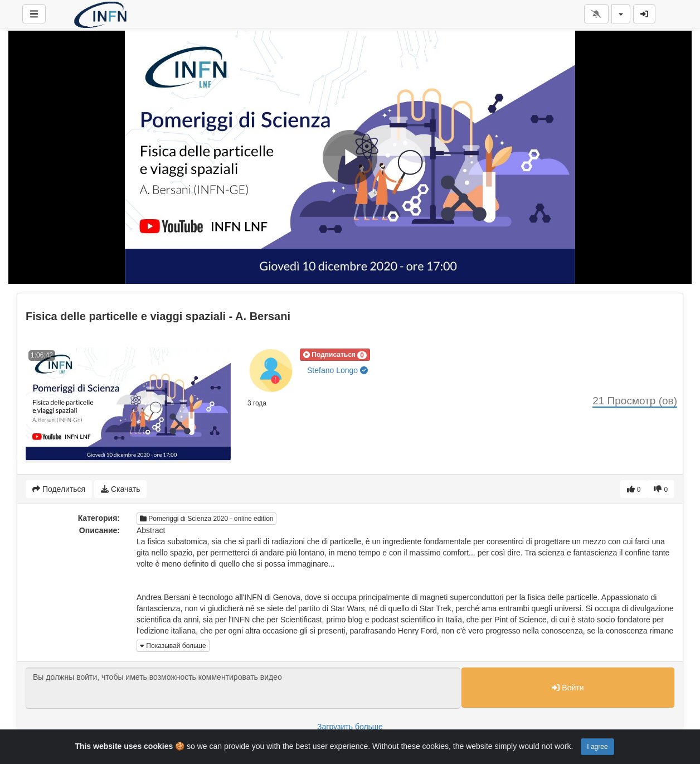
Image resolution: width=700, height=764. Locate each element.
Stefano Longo (337, 370)
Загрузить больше (350, 727)
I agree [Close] (597, 747)
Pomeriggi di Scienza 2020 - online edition (206, 519)
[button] (335, 355)
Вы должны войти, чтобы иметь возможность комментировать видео (243, 688)
